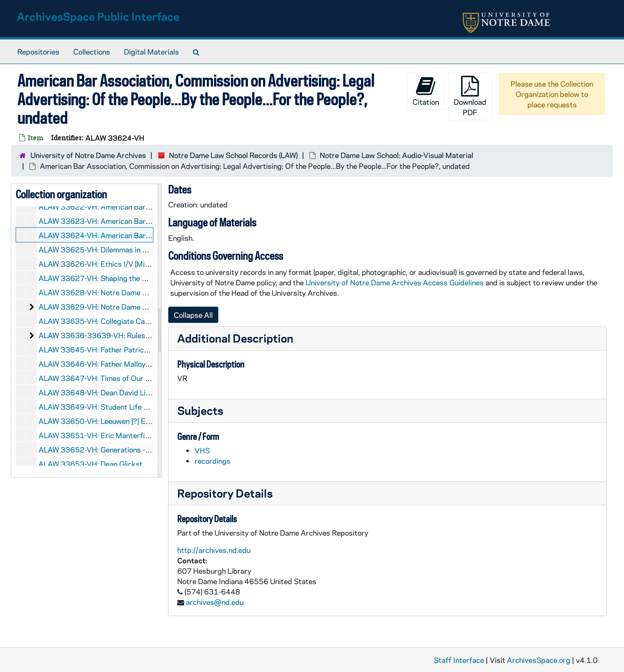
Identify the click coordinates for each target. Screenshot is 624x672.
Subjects (200, 410)
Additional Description (235, 338)
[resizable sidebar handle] (159, 331)
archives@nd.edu (215, 602)
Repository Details (225, 493)
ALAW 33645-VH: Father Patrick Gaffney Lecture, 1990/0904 (143, 349)
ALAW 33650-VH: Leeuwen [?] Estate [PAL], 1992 (122, 421)
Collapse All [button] (193, 315)
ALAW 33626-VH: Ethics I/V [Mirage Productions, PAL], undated (145, 264)
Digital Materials (151, 52)
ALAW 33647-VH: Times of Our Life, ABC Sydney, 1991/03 (138, 378)
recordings (213, 461)
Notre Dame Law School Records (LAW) (233, 155)
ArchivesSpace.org (539, 660)
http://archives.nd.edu (214, 550)
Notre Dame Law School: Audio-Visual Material (396, 155)
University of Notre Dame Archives (88, 155)
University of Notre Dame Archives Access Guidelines (395, 282)
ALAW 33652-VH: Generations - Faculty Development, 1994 (139, 449)
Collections (92, 52)
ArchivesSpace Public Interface (98, 16)
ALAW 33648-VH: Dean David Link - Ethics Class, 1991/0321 (142, 392)
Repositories (38, 52)
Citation (426, 91)
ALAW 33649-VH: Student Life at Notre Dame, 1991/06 (133, 407)
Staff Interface (459, 660)
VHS (202, 450)
